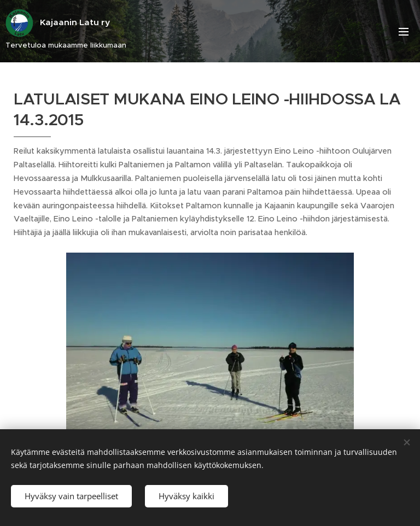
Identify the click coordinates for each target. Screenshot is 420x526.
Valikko (404, 32)
